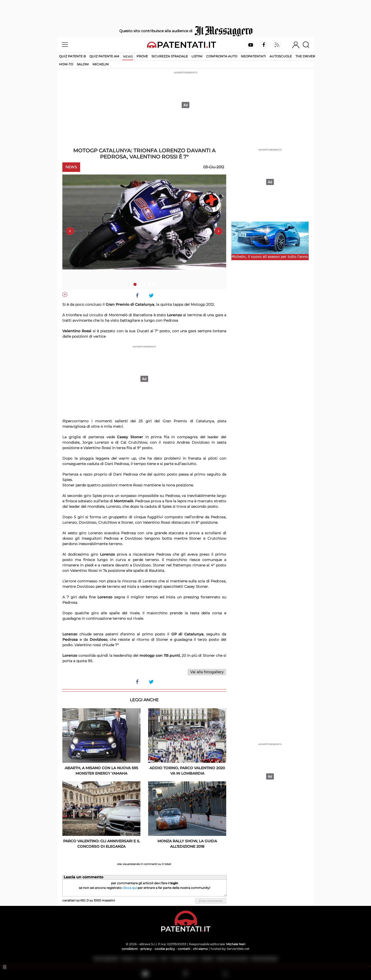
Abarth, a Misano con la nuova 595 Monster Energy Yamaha (101, 771)
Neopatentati (253, 56)
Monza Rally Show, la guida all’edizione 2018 (187, 844)
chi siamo (200, 949)
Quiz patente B (72, 56)
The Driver (305, 56)
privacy (146, 949)
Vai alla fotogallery (207, 672)
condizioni (130, 949)
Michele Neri (236, 944)
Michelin (101, 64)
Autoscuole (281, 56)
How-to (66, 64)
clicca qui (130, 888)
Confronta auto (222, 56)
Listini (197, 56)
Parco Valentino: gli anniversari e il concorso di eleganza (102, 844)
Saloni (83, 64)
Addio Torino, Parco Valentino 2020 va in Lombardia (187, 771)
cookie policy (165, 949)
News (128, 56)
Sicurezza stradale (170, 56)
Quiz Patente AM (104, 56)
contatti (184, 949)
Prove (142, 56)
